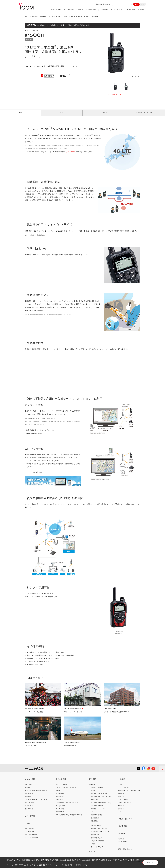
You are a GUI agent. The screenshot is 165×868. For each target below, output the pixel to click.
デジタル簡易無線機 (97, 808)
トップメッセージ (124, 790)
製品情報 (80, 9)
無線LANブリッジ (96, 840)
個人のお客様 (69, 9)
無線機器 (43, 17)
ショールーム (122, 814)
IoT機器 (93, 846)
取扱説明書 (28, 799)
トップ (27, 17)
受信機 (58, 793)
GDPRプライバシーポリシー (50, 865)
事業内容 (121, 799)
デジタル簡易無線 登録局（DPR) (101, 805)
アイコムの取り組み (125, 805)
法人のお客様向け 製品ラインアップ (36, 793)
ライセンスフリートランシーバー (66, 790)
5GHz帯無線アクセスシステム (100, 834)
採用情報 (141, 9)
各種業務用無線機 (96, 817)
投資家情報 (131, 9)
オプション (93, 854)
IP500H (96, 17)
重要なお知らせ (30, 831)
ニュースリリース (30, 834)
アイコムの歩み (123, 802)
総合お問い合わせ (104, 4)
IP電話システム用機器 (97, 843)
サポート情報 (91, 9)
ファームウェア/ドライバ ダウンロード (37, 802)
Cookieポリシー (68, 865)
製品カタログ (29, 796)
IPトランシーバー (55, 17)
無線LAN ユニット (96, 837)
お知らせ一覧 (71, 154)
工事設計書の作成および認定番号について (69, 817)
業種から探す (29, 787)
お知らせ (28, 826)
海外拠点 (121, 811)
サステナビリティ (117, 9)
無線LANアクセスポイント (99, 831)
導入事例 (27, 790)
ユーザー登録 (29, 808)
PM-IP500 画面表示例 (34, 436)
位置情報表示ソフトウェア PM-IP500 (40, 433)
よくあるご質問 (30, 805)
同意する (150, 863)
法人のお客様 (56, 9)
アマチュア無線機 (61, 787)
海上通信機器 (60, 796)
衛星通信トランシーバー (98, 811)
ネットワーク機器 (95, 828)
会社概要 (121, 796)
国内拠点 (121, 808)
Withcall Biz (94, 802)
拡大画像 (135, 76)
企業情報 (104, 9)
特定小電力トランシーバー (99, 796)
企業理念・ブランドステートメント (129, 793)
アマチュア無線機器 (97, 790)
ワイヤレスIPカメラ (97, 849)
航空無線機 (94, 823)
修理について (29, 811)
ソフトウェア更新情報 (32, 840)
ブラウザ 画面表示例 (34, 475)
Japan (136, 4)
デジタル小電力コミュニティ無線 (101, 799)
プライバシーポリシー (29, 865)
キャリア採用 (122, 844)
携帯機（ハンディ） (84, 17)
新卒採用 (121, 841)
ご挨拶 (120, 787)
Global (143, 4)
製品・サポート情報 (31, 837)
